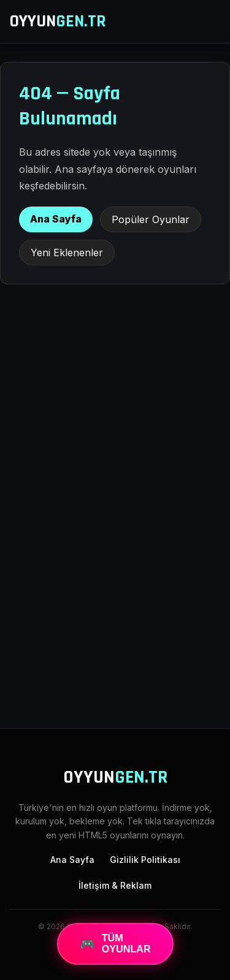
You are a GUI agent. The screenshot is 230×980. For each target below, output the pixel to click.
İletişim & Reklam (115, 885)
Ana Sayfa (56, 219)
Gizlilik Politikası (145, 860)
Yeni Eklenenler (67, 253)
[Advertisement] (115, 589)
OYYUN (58, 21)
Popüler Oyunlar (151, 219)
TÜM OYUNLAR (115, 944)
